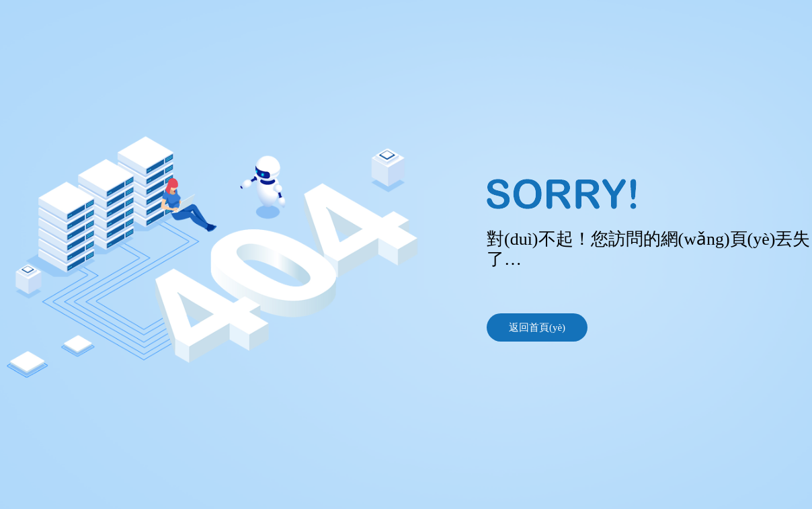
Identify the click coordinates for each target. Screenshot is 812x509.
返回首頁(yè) (537, 327)
